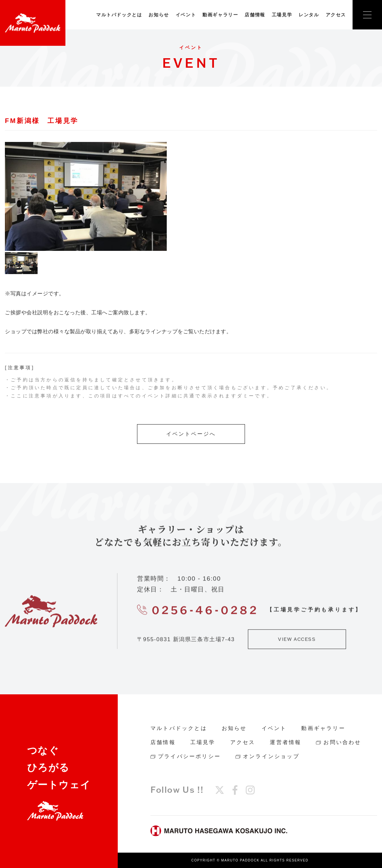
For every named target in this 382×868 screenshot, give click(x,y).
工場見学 (282, 15)
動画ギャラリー (220, 15)
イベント (186, 15)
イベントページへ (191, 434)
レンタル (309, 15)
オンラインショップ (271, 756)
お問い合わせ (342, 742)
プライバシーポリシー (189, 756)
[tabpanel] (86, 196)
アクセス (336, 15)
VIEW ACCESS (297, 642)
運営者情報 (286, 742)
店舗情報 (255, 15)
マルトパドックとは (119, 15)
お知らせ (159, 15)
